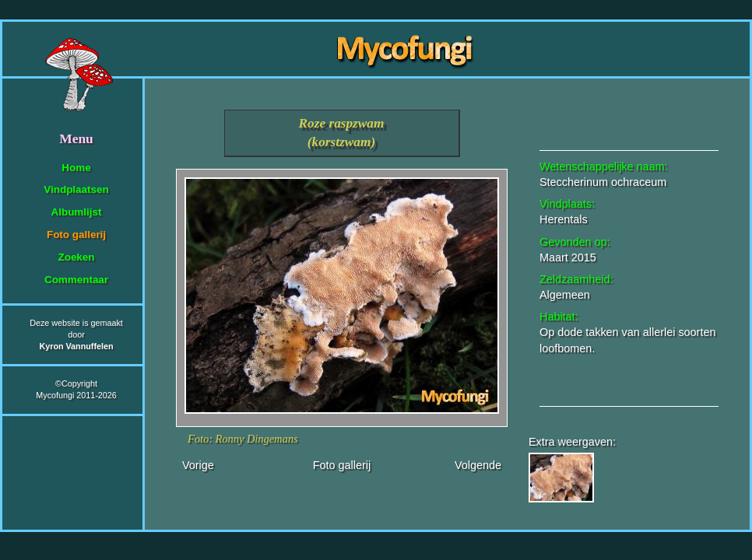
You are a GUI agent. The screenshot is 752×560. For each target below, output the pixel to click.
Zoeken (76, 257)
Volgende (478, 465)
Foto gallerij (76, 234)
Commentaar (76, 280)
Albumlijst (77, 212)
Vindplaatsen (76, 189)
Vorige (198, 465)
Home (76, 168)
